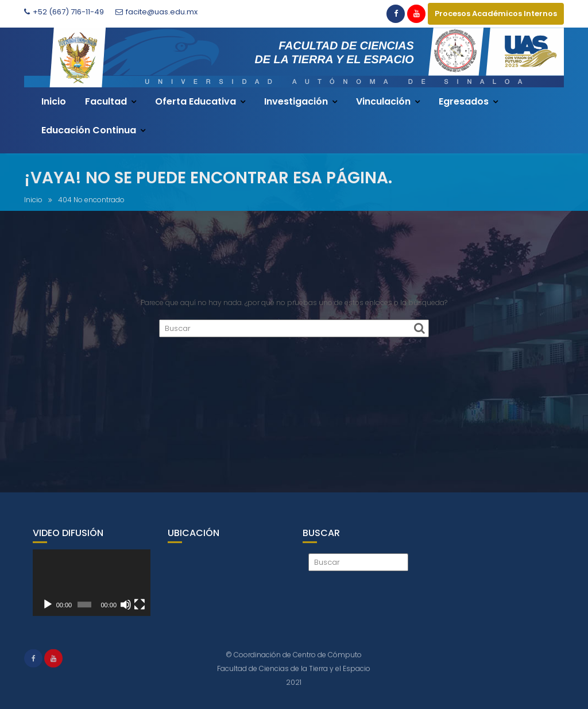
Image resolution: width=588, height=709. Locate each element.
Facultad (106, 101)
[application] (92, 590)
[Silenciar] (126, 612)
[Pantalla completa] (140, 612)
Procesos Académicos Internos (496, 14)
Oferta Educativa (196, 101)
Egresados (464, 101)
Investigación (296, 101)
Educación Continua (89, 130)
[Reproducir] (48, 612)
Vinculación (383, 101)
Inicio (54, 101)
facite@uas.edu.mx (156, 12)
